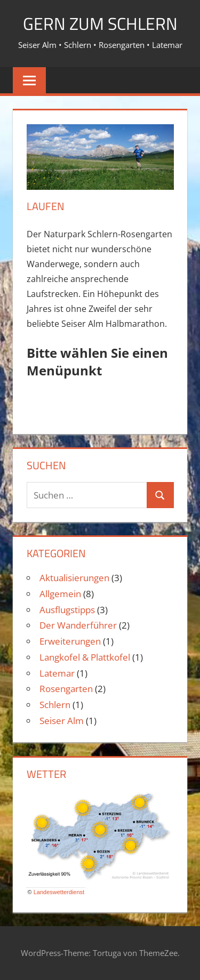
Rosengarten (66, 689)
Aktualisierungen (74, 578)
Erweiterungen (70, 641)
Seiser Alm (62, 721)
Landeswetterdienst (59, 892)
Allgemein (60, 594)
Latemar (57, 673)
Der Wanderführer (78, 625)
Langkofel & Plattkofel (85, 657)
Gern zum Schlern (100, 23)
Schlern (55, 705)
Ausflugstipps (67, 610)
